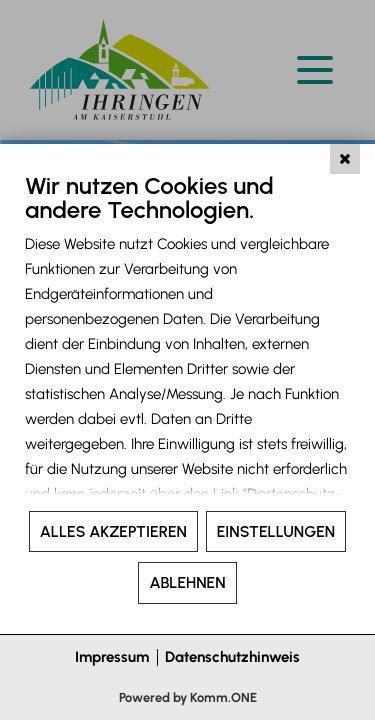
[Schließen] (345, 159)
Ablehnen (187, 582)
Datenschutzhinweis (232, 657)
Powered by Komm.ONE (188, 697)
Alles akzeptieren (113, 531)
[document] (187, 340)
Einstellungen (276, 531)
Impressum (112, 657)
